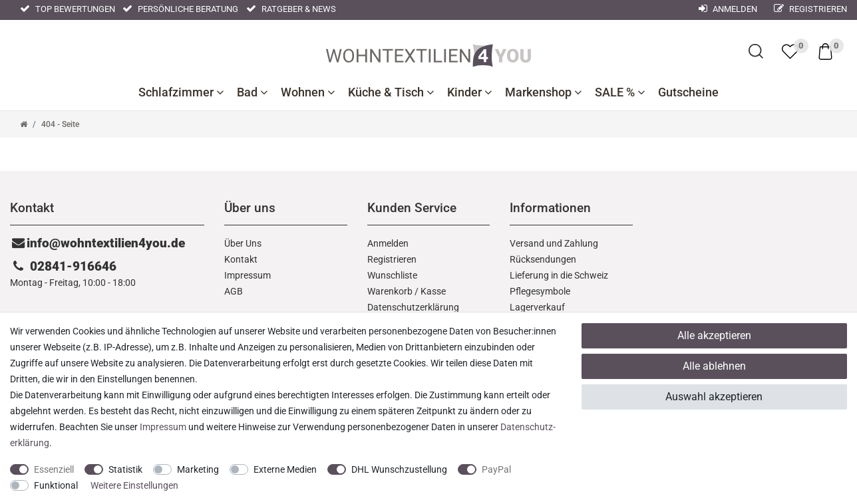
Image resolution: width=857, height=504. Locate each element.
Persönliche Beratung (180, 9)
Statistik (125, 469)
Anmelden (388, 243)
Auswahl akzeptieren (714, 397)
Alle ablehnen (714, 366)
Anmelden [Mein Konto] (728, 9)
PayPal (496, 469)
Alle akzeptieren (714, 335)
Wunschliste (392, 275)
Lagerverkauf (537, 307)
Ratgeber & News (291, 9)
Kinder (469, 92)
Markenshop (543, 92)
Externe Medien (285, 469)
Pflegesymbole (540, 291)
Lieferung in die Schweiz (559, 275)
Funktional (56, 485)
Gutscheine (688, 92)
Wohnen (308, 92)
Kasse (433, 291)
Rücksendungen (543, 259)
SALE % (620, 92)
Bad (252, 92)
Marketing (198, 469)
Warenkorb (390, 291)
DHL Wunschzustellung (399, 469)
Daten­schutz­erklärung (413, 307)
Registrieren (810, 9)
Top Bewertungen (68, 9)
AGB (234, 291)
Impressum (248, 275)
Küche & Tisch (391, 92)
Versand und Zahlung (554, 243)
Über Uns (243, 243)
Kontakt (241, 259)
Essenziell (54, 469)
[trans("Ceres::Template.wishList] (790, 51)
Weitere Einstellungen (134, 485)
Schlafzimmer (181, 92)
